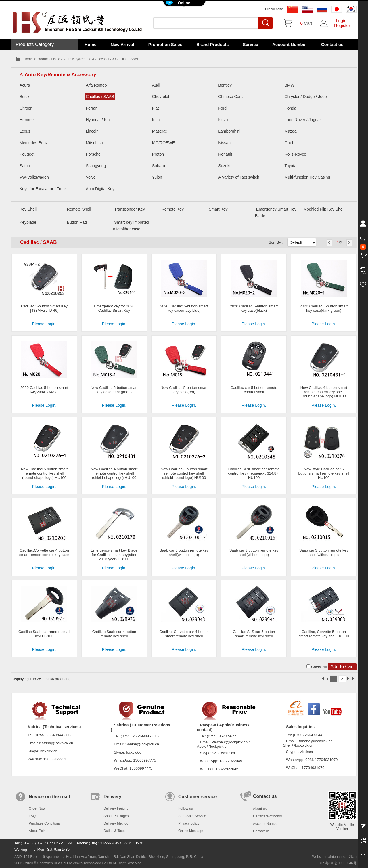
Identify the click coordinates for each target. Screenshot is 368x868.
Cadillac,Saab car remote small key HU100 (44, 634)
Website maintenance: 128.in (334, 857)
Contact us (332, 44)
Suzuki (224, 166)
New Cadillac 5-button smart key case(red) (184, 390)
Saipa (25, 166)
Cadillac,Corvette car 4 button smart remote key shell (184, 634)
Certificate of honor (268, 816)
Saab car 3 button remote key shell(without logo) (184, 552)
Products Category (40, 44)
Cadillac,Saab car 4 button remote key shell (114, 634)
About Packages (116, 816)
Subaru (159, 166)
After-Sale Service (192, 816)
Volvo (91, 177)
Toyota (291, 166)
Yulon (157, 177)
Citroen (26, 108)
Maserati (160, 131)
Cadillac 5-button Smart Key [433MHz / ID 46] (44, 308)
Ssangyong (96, 166)
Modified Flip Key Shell (324, 209)
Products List (47, 59)
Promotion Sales (165, 44)
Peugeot (27, 154)
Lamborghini (229, 131)
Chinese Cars (230, 97)
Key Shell (28, 209)
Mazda (291, 131)
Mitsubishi (95, 143)
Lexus (25, 131)
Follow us (186, 808)
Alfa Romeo (96, 85)
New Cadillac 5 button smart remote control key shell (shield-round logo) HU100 (184, 473)
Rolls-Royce (295, 154)
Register (342, 25)
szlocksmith (307, 752)
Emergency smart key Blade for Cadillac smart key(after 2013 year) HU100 (114, 555)
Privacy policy (189, 823)
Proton (158, 154)
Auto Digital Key (100, 189)
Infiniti (157, 120)
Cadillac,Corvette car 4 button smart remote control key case (44, 552)
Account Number (290, 44)
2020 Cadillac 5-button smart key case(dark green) (324, 308)
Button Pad (77, 222)
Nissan (224, 143)
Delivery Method (116, 823)
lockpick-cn (49, 751)
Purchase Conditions (45, 823)
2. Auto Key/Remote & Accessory (86, 59)
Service (251, 44)
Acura (25, 85)
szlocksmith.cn (224, 753)
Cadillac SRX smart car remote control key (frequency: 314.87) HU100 (254, 473)
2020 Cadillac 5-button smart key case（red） (44, 390)
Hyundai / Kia (98, 120)
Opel (289, 143)
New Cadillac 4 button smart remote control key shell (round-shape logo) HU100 (324, 392)
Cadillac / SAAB (100, 97)
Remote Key (173, 209)
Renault (225, 154)
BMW (290, 85)
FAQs (33, 816)
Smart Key (218, 209)
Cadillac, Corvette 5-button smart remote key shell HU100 (324, 634)
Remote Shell (79, 209)
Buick (24, 97)
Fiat (155, 108)
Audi (156, 85)
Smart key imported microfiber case (131, 226)
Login (341, 21)
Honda (291, 108)
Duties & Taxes (115, 831)
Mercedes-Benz (34, 143)
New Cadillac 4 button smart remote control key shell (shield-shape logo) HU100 (114, 473)
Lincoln (92, 131)
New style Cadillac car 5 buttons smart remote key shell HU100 (324, 473)
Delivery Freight (116, 808)
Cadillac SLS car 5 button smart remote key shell (254, 634)
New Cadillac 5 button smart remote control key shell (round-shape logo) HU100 (44, 473)
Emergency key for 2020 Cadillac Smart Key (114, 308)
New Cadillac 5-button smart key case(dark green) (114, 390)
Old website (274, 9)
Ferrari (92, 108)
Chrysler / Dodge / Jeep (306, 97)
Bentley (225, 85)
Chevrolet (161, 97)
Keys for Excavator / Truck (43, 189)
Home (91, 44)
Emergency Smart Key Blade (276, 212)
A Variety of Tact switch (239, 177)
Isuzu (223, 120)
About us (260, 809)
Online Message (191, 831)
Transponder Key (130, 209)
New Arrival (122, 44)
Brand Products (213, 44)
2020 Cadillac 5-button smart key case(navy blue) (184, 308)
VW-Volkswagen (34, 177)
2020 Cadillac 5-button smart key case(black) (254, 308)
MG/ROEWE (163, 143)
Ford (222, 108)
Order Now (37, 808)
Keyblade (28, 222)
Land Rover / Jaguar (303, 120)
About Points (39, 831)
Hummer (27, 120)
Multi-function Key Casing (307, 177)
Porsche (93, 154)
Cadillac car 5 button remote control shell (254, 390)
